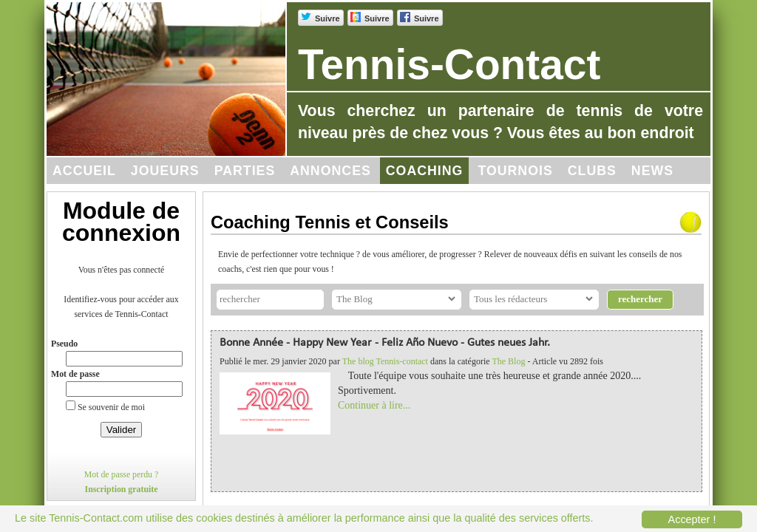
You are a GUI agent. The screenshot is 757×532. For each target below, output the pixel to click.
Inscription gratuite (122, 489)
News (652, 171)
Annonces (330, 171)
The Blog (508, 361)
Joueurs (165, 171)
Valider (122, 430)
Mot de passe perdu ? (122, 474)
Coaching (425, 171)
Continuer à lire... (374, 405)
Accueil (84, 171)
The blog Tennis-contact (385, 361)
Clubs (592, 171)
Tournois (515, 171)
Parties (245, 171)
